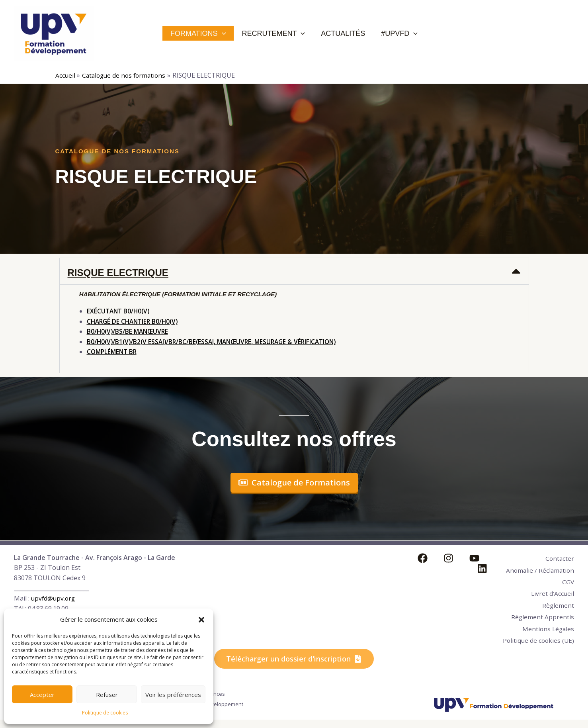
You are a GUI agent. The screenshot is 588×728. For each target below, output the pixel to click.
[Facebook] (423, 558)
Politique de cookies (105, 713)
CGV (568, 588)
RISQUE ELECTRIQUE (118, 273)
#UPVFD (391, 33)
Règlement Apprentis (542, 618)
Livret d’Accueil (552, 598)
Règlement (558, 609)
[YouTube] (462, 558)
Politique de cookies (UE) (537, 644)
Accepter (42, 695)
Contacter (559, 558)
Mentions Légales (547, 629)
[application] (232, 33)
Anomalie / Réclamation (525, 573)
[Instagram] (442, 558)
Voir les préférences (173, 695)
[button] (201, 620)
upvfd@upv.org (54, 598)
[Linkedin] (482, 558)
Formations (208, 33)
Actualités (341, 33)
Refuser (107, 695)
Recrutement (277, 33)
